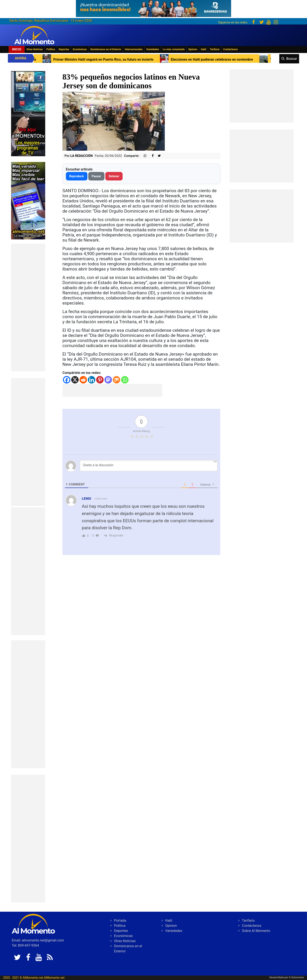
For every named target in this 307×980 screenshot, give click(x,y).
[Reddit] (83, 380)
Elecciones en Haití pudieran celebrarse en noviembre (219, 59)
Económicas (80, 49)
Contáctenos (230, 49)
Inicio (17, 49)
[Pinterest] (100, 380)
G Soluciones (296, 977)
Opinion (193, 49)
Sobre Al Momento (256, 931)
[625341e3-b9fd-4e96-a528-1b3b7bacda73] (153, 7)
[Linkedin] (92, 380)
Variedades (153, 49)
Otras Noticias (35, 49)
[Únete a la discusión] (149, 466)
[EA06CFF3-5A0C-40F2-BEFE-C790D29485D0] (28, 113)
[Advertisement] (28, 308)
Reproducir (77, 176)
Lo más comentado (174, 49)
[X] (75, 380)
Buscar (292, 59)
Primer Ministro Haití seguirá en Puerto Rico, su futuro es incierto (111, 59)
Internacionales (134, 49)
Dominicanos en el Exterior (106, 49)
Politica (51, 49)
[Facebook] (67, 380)
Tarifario (215, 49)
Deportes (64, 49)
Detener (114, 176)
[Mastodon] (108, 380)
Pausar (96, 176)
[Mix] (117, 380)
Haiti (203, 49)
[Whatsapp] (125, 380)
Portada (120, 921)
